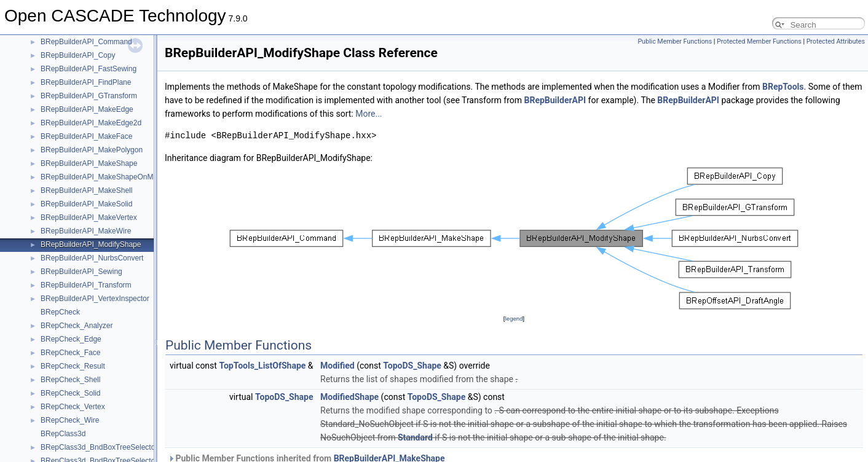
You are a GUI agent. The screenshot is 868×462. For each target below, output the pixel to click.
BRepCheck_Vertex (73, 407)
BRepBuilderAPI (555, 100)
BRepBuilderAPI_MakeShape (89, 163)
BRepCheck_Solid (70, 393)
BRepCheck (60, 312)
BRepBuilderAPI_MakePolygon (92, 150)
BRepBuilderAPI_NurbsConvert (92, 258)
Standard (415, 437)
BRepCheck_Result (73, 366)
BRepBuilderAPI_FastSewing (89, 69)
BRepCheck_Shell (70, 380)
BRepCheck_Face (70, 353)
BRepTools (783, 87)
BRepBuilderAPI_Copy (78, 55)
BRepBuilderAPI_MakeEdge (87, 109)
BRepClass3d (63, 434)
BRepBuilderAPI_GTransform (89, 96)
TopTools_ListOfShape (262, 366)
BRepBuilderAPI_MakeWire (86, 231)
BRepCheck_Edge (71, 339)
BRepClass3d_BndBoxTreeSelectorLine (106, 447)
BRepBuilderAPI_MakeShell (86, 190)
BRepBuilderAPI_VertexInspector (95, 299)
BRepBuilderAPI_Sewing (81, 272)
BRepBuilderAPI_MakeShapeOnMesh (103, 177)
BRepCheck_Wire (70, 420)
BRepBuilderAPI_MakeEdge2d (91, 123)
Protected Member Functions (759, 41)
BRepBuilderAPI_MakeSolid (86, 204)
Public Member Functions (675, 41)
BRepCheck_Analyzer (77, 326)
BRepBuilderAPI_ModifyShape (91, 245)
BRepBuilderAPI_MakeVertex (89, 217)
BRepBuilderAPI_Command (86, 42)
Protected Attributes (836, 41)
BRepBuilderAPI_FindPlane (86, 82)
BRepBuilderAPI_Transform (86, 285)
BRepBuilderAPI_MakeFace (86, 136)
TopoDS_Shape (412, 366)
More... (369, 114)
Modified (337, 366)
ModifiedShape (349, 397)
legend (514, 319)
